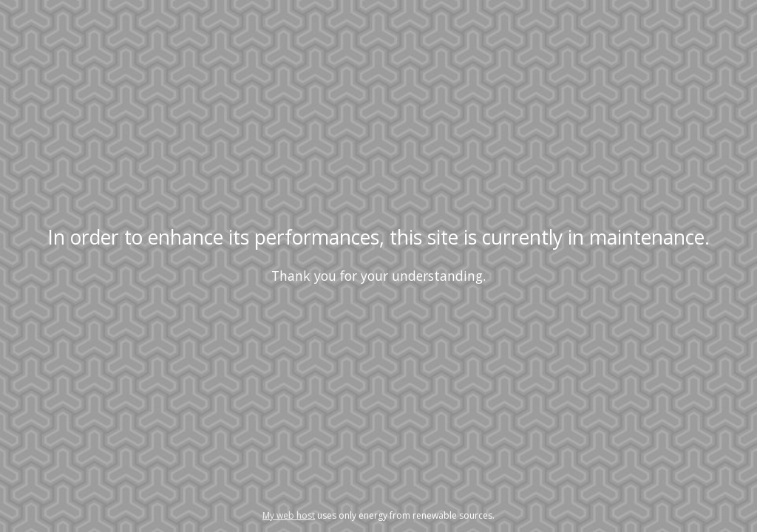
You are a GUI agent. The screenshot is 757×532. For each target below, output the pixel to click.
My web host (289, 515)
